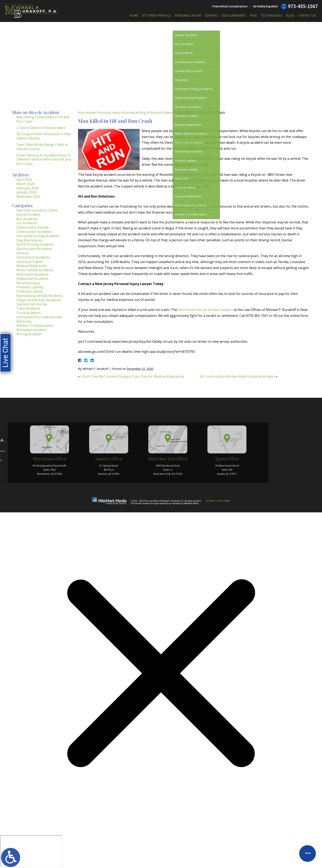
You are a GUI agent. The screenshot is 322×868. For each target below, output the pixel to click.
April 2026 (24, 179)
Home (134, 15)
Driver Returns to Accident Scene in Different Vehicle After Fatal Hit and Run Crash (44, 160)
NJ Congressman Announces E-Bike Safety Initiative (44, 136)
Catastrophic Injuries (33, 227)
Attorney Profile (156, 15)
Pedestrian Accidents (32, 279)
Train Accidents (28, 308)
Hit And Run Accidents (33, 257)
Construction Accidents (34, 232)
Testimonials (271, 15)
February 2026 (28, 188)
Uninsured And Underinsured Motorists (39, 319)
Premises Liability (30, 287)
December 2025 (28, 197)
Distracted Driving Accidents (38, 236)
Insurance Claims (30, 262)
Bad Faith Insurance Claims (37, 210)
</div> (31, 851)
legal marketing (161, 503)
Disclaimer (224, 501)
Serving (211, 15)
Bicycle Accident (161, 113)
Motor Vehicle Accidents (35, 270)
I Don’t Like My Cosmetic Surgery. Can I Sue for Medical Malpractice (132, 376)
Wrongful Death (29, 334)
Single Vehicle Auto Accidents (39, 300)
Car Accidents (27, 223)
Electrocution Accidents (34, 249)
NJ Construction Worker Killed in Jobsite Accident (237, 376)
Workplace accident (31, 330)
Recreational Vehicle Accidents (40, 296)
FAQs (253, 15)
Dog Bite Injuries (29, 240)
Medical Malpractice (32, 266)
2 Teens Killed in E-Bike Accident (41, 128)
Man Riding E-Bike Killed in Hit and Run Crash (43, 119)
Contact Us (307, 15)
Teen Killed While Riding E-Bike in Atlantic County (42, 147)
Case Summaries (234, 15)
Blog (290, 15)
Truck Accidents (29, 313)
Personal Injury (188, 15)
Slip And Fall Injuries (32, 304)
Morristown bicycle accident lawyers (205, 310)
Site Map (210, 501)
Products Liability (30, 291)
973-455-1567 (303, 6)
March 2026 (25, 184)
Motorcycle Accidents (33, 274)
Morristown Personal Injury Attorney (107, 113)
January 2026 (26, 192)
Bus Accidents (27, 219)
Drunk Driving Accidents (35, 244)
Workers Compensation (35, 325)
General (22, 253)
